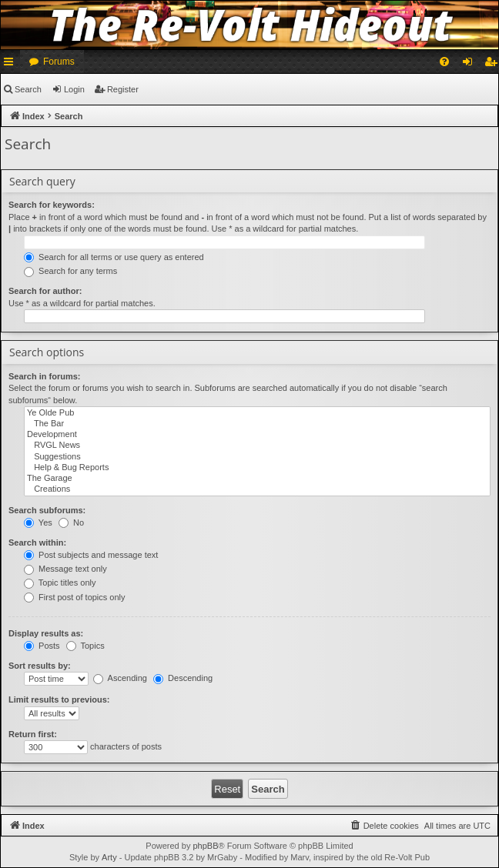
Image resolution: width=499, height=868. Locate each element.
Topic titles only (60, 583)
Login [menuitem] (471, 65)
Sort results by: (40, 666)
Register (123, 89)
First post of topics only (75, 597)
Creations (257, 489)
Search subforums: (47, 510)
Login (74, 89)
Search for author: (45, 291)
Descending (183, 678)
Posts (42, 646)
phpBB (205, 846)
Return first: (33, 734)
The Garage (257, 479)
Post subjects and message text (91, 555)
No (71, 522)
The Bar (257, 424)
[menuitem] (444, 62)
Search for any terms (70, 271)
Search (28, 89)
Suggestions (257, 457)
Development (257, 435)
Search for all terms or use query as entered (114, 257)
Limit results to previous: (59, 699)
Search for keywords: (52, 205)
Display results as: (46, 633)
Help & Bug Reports (257, 468)
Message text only (65, 569)
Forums (59, 62)
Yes (38, 522)
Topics (85, 646)
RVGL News (257, 446)
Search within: (37, 542)
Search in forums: (45, 376)
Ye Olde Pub (257, 413)
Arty (109, 857)
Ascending (120, 678)
